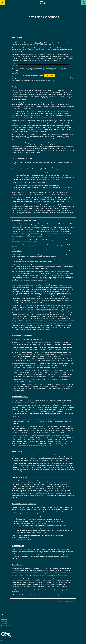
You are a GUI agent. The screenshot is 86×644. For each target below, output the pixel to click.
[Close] (67, 66)
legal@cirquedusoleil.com (24, 539)
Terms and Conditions (6, 626)
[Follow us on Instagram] (6, 615)
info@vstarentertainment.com (65, 595)
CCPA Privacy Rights (6, 628)
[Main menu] (2, 2)
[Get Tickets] (84, 2)
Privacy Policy (39, 43)
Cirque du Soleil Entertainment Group (10, 639)
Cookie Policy (4, 622)
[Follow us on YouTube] (9, 615)
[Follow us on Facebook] (3, 615)
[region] (44, 72)
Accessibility (4, 619)
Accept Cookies (49, 76)
